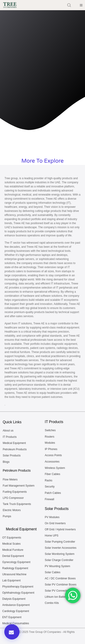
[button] (12, 632)
